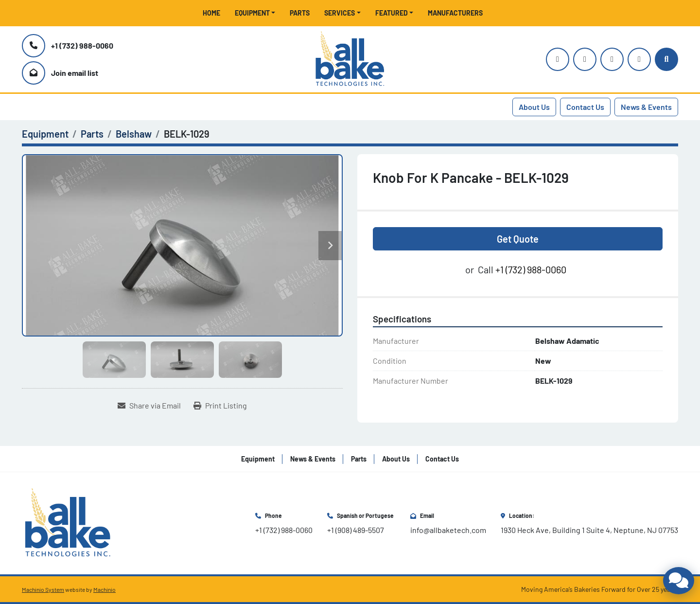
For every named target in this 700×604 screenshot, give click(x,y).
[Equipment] (45, 134)
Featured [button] (392, 13)
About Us (534, 107)
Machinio (105, 589)
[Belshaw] (134, 134)
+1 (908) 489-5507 (356, 530)
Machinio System (43, 589)
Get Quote (518, 239)
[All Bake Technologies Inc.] (68, 522)
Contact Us (585, 107)
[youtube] (585, 59)
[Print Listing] (220, 406)
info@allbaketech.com (448, 530)
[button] (255, 13)
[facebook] (612, 59)
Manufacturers (455, 13)
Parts (300, 13)
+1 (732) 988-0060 (82, 45)
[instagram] (558, 59)
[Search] (666, 59)
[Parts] (92, 134)
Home (211, 13)
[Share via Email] (149, 406)
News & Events (646, 107)
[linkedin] (639, 59)
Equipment (252, 13)
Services (340, 13)
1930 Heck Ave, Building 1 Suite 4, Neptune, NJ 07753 (589, 530)
